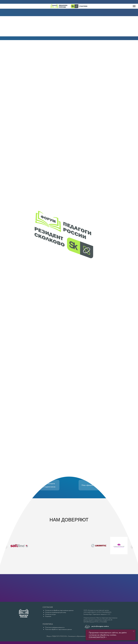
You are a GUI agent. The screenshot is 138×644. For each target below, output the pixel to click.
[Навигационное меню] (134, 6)
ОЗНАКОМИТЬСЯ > (98, 637)
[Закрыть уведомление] (134, 631)
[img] (69, 26)
